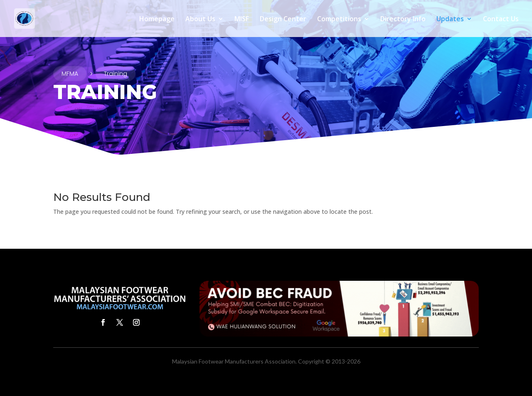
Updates (450, 20)
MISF (242, 20)
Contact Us (501, 20)
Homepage (157, 20)
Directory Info (403, 20)
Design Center (283, 20)
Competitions (339, 20)
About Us (200, 20)
